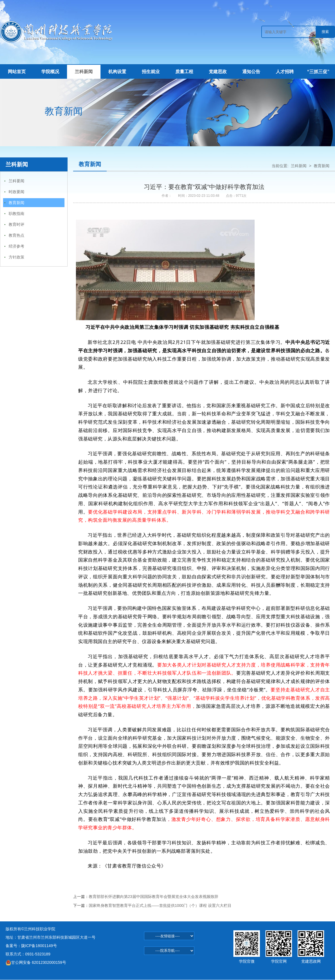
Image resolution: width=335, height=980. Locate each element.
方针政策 (16, 257)
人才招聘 (285, 72)
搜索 (325, 32)
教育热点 (16, 235)
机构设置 (117, 72)
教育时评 (16, 224)
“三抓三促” (318, 72)
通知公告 (251, 72)
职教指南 (16, 214)
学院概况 (50, 72)
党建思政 (218, 72)
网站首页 (17, 72)
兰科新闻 (84, 72)
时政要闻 (16, 192)
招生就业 (151, 72)
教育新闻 (16, 203)
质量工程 (184, 72)
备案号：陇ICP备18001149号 (31, 946)
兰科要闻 (16, 181)
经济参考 (16, 246)
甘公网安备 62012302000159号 (36, 962)
